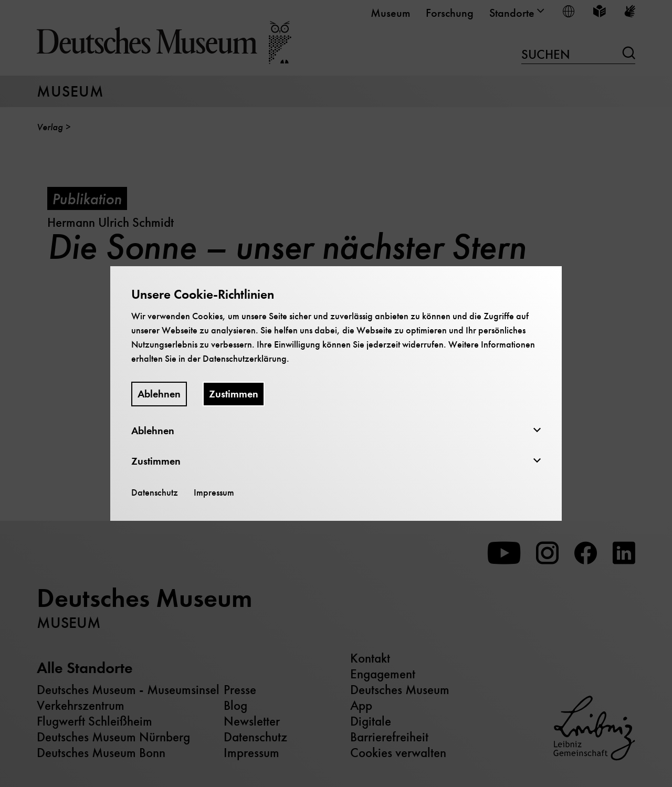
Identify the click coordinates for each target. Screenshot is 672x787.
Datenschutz (155, 492)
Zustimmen (234, 394)
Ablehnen (159, 394)
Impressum (214, 492)
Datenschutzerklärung (245, 359)
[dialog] (336, 393)
